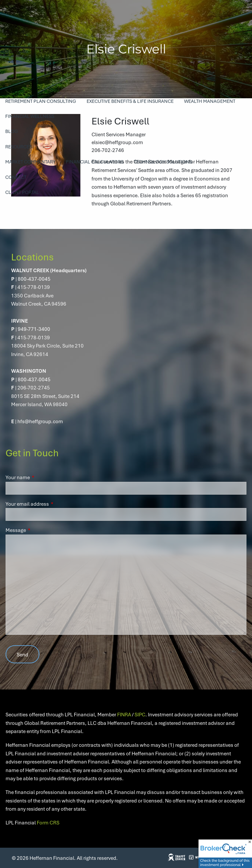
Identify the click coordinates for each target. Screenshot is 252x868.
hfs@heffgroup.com (40, 421)
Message (40, 530)
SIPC (140, 714)
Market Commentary (30, 162)
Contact (16, 177)
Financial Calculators (95, 162)
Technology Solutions (163, 162)
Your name (42, 477)
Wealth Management (210, 101)
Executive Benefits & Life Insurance (130, 101)
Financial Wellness (30, 116)
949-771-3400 (34, 329)
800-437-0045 (34, 279)
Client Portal (22, 192)
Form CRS (48, 822)
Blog (12, 131)
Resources (19, 147)
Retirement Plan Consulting (41, 101)
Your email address (51, 504)
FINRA (124, 714)
